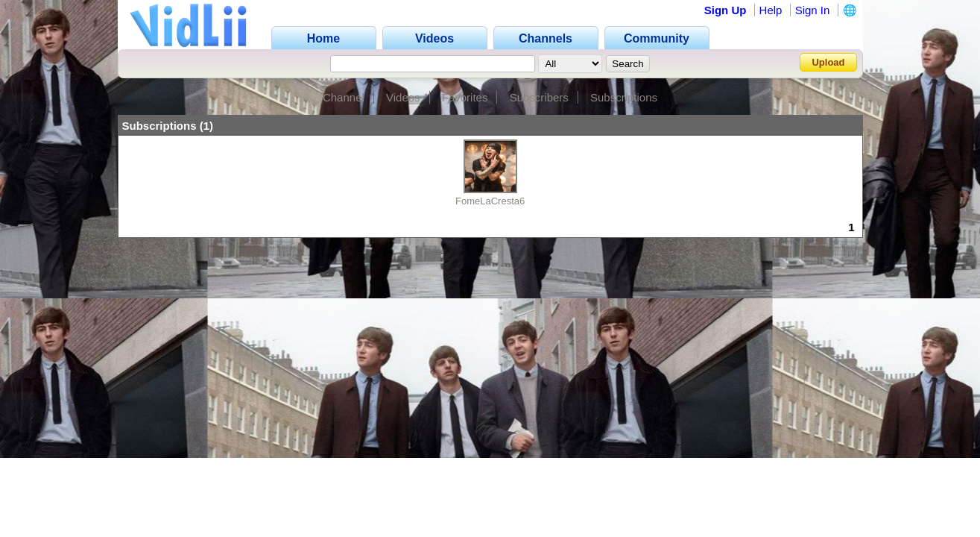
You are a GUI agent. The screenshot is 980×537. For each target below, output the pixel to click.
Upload (828, 62)
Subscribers (539, 97)
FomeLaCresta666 (496, 201)
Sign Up (725, 10)
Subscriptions (624, 97)
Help (771, 10)
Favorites (465, 97)
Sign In (813, 10)
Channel (344, 97)
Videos (403, 97)
